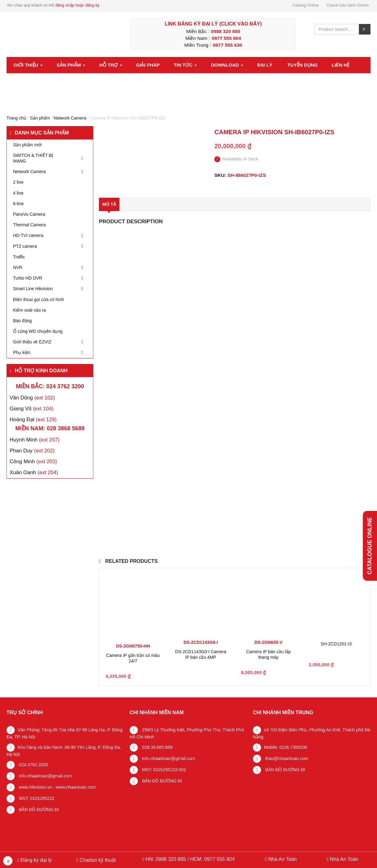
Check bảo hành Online (348, 5)
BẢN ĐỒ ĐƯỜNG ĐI (38, 809)
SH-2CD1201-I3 (336, 644)
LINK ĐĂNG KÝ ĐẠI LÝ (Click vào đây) (213, 24)
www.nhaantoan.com (76, 787)
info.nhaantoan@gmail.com (45, 776)
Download (227, 65)
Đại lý (265, 65)
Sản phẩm (71, 65)
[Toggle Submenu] (82, 158)
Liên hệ (340, 65)
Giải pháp (148, 65)
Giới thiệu (28, 65)
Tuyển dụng (303, 65)
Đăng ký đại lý (35, 860)
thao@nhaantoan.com (286, 758)
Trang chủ (16, 118)
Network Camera (70, 118)
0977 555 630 (227, 45)
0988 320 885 (226, 31)
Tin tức (185, 65)
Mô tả (109, 204)
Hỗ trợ (111, 65)
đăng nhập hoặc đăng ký (77, 5)
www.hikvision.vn (35, 787)
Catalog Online (305, 5)
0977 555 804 (226, 38)
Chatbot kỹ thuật (97, 860)
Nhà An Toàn (282, 859)
